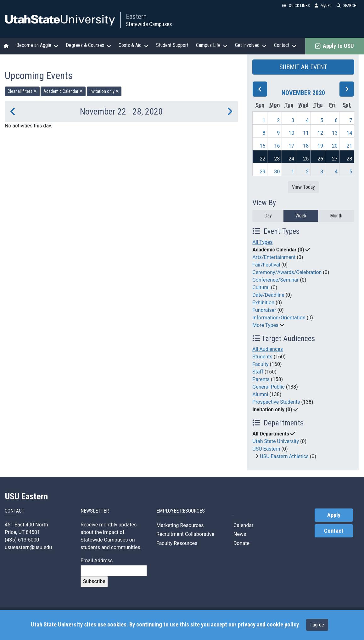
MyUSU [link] (323, 6)
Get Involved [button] (251, 45)
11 (306, 133)
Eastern (136, 16)
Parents (261, 379)
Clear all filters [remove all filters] (22, 91)
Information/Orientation (279, 318)
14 (350, 133)
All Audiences (268, 349)
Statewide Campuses (149, 24)
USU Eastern (266, 449)
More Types (265, 325)
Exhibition (263, 303)
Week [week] (301, 216)
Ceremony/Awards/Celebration (287, 272)
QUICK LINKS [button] (296, 6)
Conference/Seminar (275, 280)
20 (335, 146)
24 (291, 159)
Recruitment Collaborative (185, 534)
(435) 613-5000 (22, 540)
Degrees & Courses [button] (88, 45)
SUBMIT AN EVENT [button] (303, 67)
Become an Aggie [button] (37, 45)
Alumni (260, 394)
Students (262, 357)
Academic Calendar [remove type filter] (63, 91)
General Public (268, 387)
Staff (258, 372)
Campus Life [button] (212, 45)
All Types (262, 242)
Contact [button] (285, 45)
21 (350, 146)
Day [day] (268, 216)
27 (335, 159)
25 (306, 159)
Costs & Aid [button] (134, 45)
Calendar (243, 525)
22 (262, 159)
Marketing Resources (180, 525)
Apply (334, 515)
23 (277, 159)
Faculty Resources (177, 543)
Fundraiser (264, 310)
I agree (317, 625)
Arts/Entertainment (274, 257)
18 (306, 146)
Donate (241, 543)
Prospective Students (276, 402)
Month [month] (336, 216)
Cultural (261, 287)
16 (277, 146)
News (239, 534)
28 (350, 159)
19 (320, 146)
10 (291, 133)
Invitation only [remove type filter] (104, 91)
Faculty (260, 364)
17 (291, 146)
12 (320, 133)
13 (335, 133)
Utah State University (276, 441)
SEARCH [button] (347, 6)
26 (320, 159)
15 (262, 146)
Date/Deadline (268, 295)
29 (262, 172)
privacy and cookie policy (268, 625)
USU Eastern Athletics (284, 456)
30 (277, 172)
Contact (334, 531)
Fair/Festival (266, 265)
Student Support (172, 45)
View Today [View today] (303, 187)
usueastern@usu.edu (28, 547)
